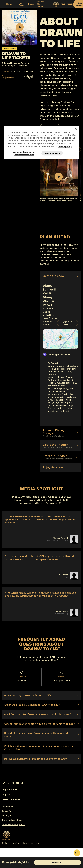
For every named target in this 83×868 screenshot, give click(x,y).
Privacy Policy (9, 816)
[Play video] (59, 177)
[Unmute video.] (34, 41)
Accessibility (8, 806)
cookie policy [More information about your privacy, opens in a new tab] (65, 146)
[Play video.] (20, 27)
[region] (41, 143)
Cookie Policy (8, 811)
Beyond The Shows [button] (42, 4)
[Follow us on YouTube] (18, 783)
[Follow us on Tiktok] (4, 783)
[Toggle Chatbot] (77, 853)
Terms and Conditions (12, 820)
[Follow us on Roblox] (22, 783)
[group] (59, 180)
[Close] (76, 129)
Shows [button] (11, 4)
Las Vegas (21, 4)
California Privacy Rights (14, 825)
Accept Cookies (52, 153)
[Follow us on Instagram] (13, 783)
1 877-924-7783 (61, 681)
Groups (31, 4)
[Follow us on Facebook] (8, 783)
